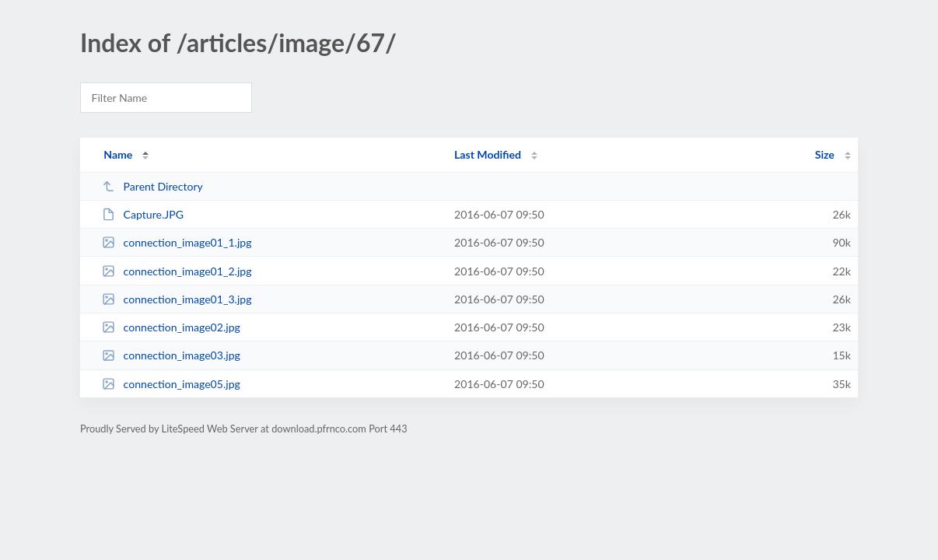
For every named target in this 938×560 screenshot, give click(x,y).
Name (118, 154)
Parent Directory (152, 186)
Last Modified (488, 154)
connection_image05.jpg (171, 384)
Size (825, 154)
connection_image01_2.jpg (177, 271)
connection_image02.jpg (171, 327)
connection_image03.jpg (171, 355)
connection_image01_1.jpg (177, 242)
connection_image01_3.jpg (177, 299)
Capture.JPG (143, 214)
